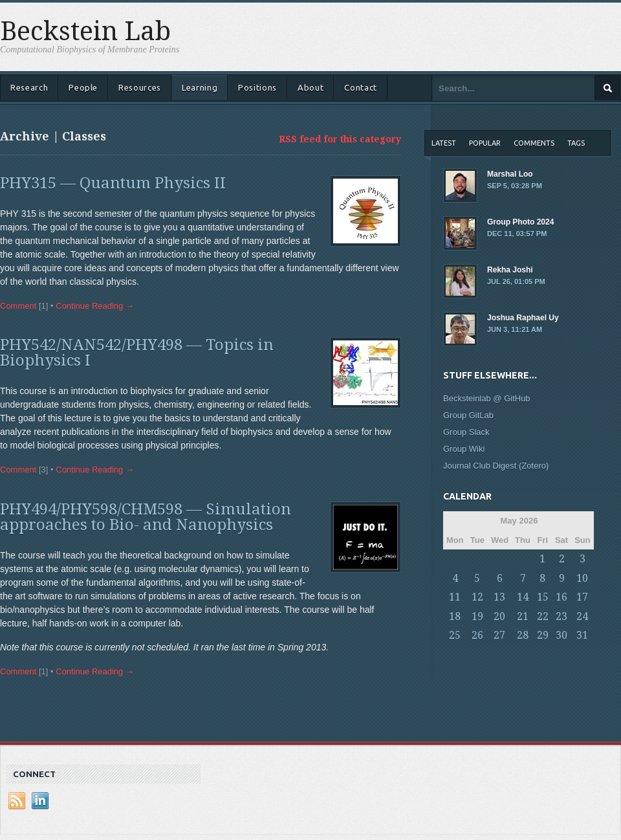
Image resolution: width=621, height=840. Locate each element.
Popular (485, 143)
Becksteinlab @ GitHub (487, 398)
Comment (18, 306)
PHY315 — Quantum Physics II (113, 183)
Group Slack (466, 432)
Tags (576, 143)
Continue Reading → (95, 306)
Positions (257, 87)
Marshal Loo (527, 181)
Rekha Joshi (527, 276)
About (310, 87)
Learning (200, 87)
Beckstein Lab (85, 32)
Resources (140, 87)
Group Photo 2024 (527, 228)
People (83, 87)
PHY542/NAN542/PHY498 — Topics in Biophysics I (137, 353)
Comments (534, 143)
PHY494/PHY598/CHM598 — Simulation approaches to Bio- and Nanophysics (146, 517)
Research (29, 87)
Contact (361, 87)
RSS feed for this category (340, 139)
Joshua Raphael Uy (527, 324)
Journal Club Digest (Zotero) (496, 466)
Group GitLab (468, 415)
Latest (444, 143)
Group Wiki (464, 449)
